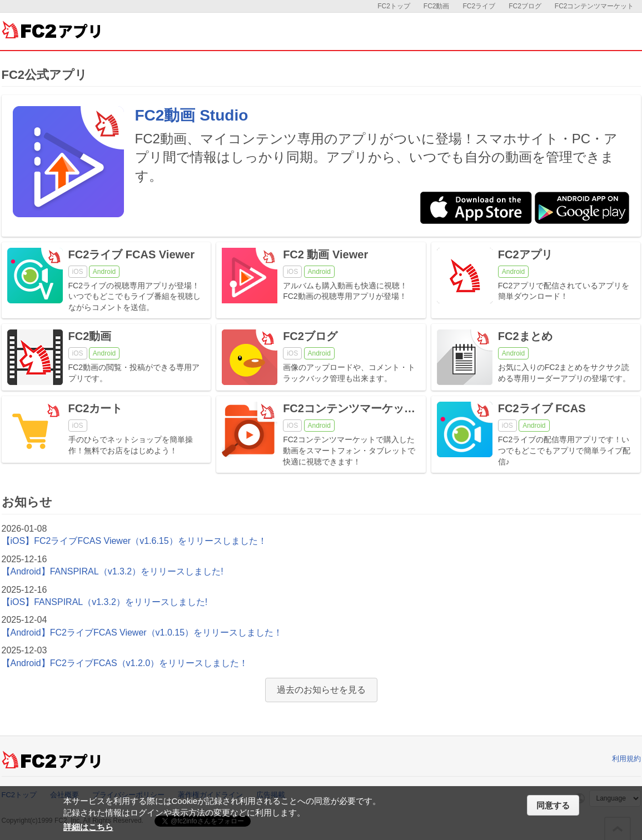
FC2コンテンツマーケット (594, 6)
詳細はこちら (88, 827)
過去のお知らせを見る (321, 690)
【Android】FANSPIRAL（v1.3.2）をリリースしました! (113, 571)
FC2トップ (394, 6)
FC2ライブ (479, 6)
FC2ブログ (525, 6)
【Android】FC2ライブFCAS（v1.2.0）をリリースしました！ (125, 663)
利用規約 (626, 759)
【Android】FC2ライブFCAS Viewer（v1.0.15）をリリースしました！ (142, 632)
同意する (553, 805)
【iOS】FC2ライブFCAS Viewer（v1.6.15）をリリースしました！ (134, 541)
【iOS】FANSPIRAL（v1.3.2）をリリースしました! (105, 602)
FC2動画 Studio (192, 115)
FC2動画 (437, 6)
